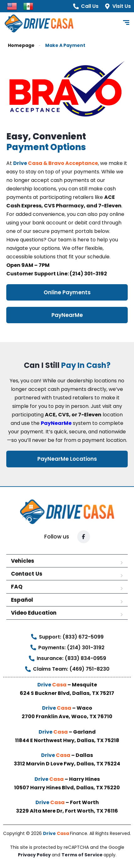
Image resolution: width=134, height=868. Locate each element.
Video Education (34, 613)
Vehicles (23, 561)
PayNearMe (56, 423)
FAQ (17, 587)
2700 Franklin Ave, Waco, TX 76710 (67, 716)
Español (22, 600)
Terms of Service (83, 855)
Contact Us (27, 574)
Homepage (21, 45)
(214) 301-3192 (88, 274)
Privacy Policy (35, 855)
